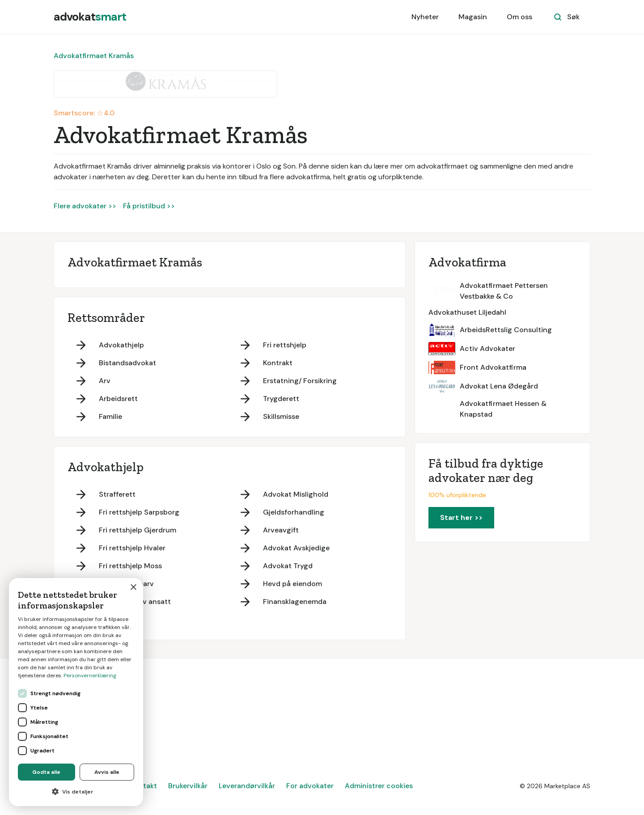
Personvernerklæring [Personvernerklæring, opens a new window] (90, 676)
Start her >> (461, 517)
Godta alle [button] (46, 772)
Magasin (473, 17)
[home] (90, 17)
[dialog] (76, 692)
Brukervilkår (188, 786)
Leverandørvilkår (247, 786)
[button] (76, 792)
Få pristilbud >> (149, 206)
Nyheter (425, 17)
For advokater (310, 786)
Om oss (519, 17)
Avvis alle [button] (107, 772)
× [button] (133, 588)
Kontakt (144, 786)
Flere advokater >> (85, 206)
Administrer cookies (379, 786)
